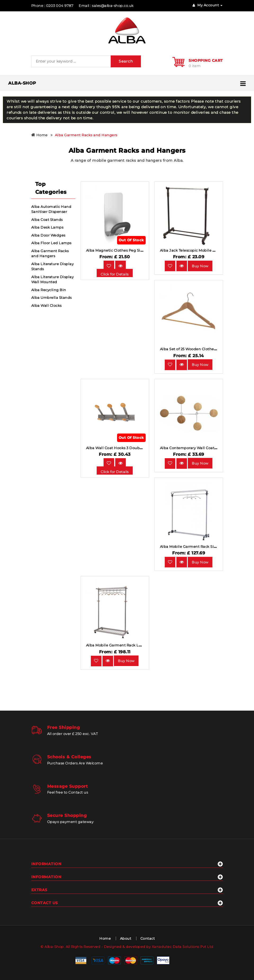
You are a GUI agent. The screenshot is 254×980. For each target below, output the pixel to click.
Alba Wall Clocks (46, 305)
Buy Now (200, 266)
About (126, 938)
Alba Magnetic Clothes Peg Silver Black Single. (129, 250)
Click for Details (115, 274)
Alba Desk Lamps (47, 227)
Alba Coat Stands (47, 220)
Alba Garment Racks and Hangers (86, 135)
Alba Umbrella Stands (52, 297)
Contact (148, 938)
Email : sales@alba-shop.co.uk (106, 6)
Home (39, 135)
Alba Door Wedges (48, 235)
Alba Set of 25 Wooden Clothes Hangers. (197, 349)
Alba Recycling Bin (49, 290)
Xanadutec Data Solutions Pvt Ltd (183, 947)
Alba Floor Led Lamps (51, 243)
